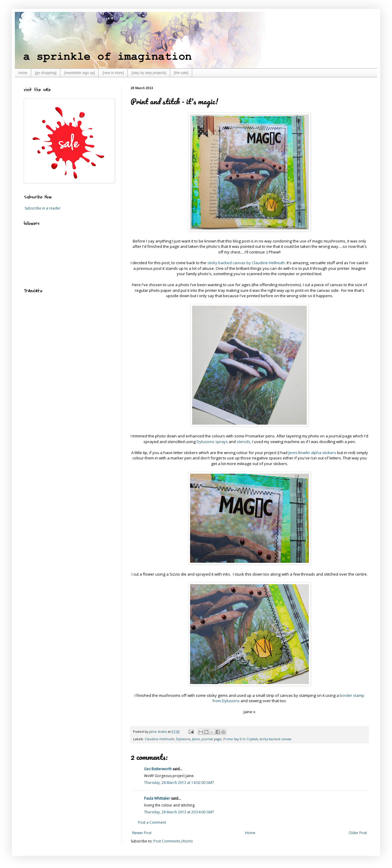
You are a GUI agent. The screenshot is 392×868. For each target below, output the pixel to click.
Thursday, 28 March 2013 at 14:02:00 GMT (179, 783)
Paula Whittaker (157, 798)
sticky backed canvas (275, 739)
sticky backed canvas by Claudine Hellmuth (246, 263)
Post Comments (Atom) (173, 841)
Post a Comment (152, 822)
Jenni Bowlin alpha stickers (312, 453)
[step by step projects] (149, 73)
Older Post (358, 833)
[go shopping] (46, 73)
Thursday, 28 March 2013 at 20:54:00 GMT (179, 812)
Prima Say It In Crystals (241, 739)
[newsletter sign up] (79, 73)
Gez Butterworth (158, 769)
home (23, 73)
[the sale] (181, 73)
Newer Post (142, 833)
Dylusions (183, 739)
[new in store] (113, 73)
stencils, (244, 442)
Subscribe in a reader (43, 208)
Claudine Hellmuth (159, 739)
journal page (212, 739)
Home (250, 833)
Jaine (196, 739)
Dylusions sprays (212, 442)
